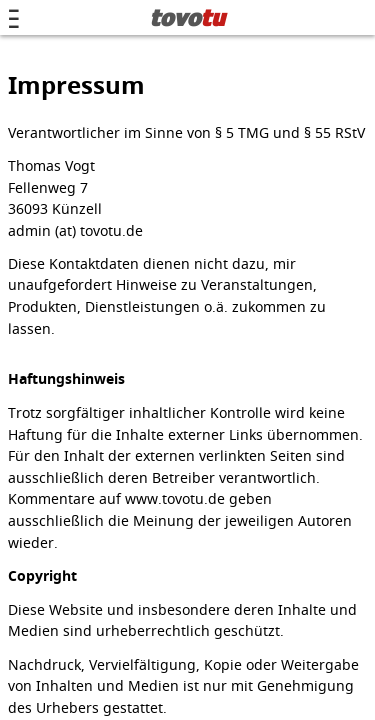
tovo (187, 17)
